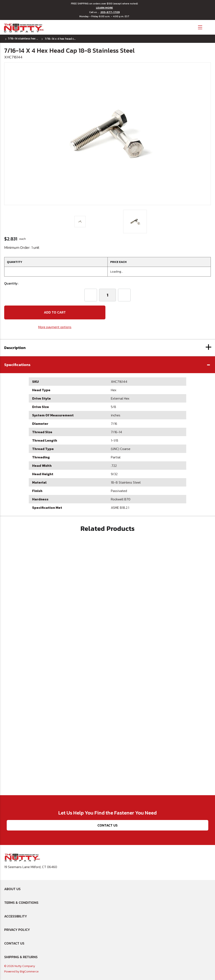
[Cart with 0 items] (209, 27)
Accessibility (16, 916)
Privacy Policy (17, 930)
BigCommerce (29, 971)
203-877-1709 (110, 12)
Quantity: (11, 283)
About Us (12, 889)
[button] (107, 365)
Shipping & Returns (21, 957)
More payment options (55, 327)
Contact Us (107, 825)
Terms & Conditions (21, 903)
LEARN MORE (104, 8)
